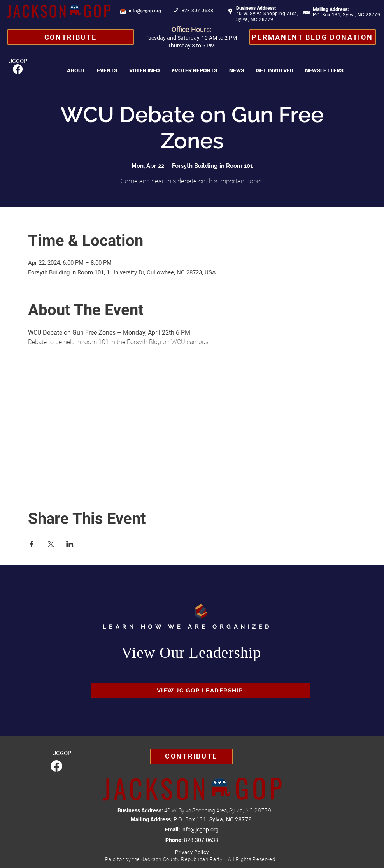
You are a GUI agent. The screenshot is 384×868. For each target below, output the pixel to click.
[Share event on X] (51, 544)
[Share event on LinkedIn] (70, 544)
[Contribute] (71, 37)
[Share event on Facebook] (32, 544)
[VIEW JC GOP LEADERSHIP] (201, 691)
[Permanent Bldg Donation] (313, 37)
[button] (76, 70)
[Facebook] (18, 69)
